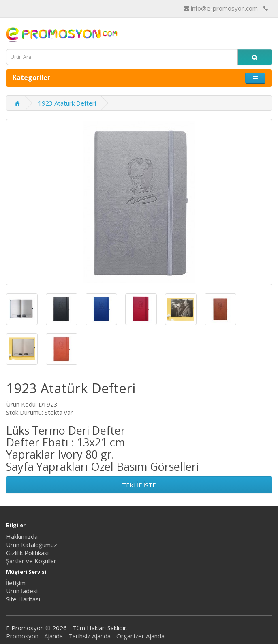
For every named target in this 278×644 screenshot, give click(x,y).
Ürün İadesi (22, 591)
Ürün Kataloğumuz (32, 545)
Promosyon (22, 636)
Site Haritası (23, 599)
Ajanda (53, 636)
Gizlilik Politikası (27, 553)
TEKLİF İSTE (139, 485)
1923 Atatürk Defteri (67, 103)
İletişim (16, 583)
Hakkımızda (22, 536)
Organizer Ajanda (140, 636)
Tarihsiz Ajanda (90, 636)
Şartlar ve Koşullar (31, 561)
